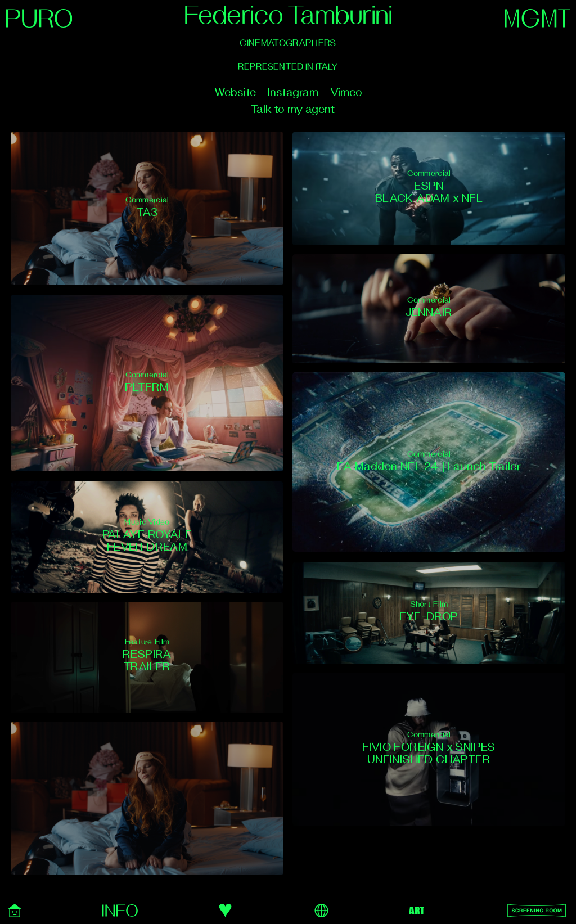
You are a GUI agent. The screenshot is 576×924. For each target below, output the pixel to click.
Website (235, 93)
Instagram (293, 93)
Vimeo (346, 93)
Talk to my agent (292, 109)
